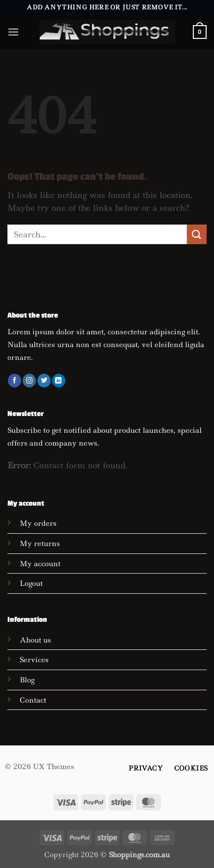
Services (34, 660)
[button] (13, 32)
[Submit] (197, 234)
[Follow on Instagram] (29, 381)
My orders (38, 523)
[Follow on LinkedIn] (59, 381)
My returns (40, 544)
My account (40, 564)
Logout (31, 583)
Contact (33, 700)
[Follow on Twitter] (44, 381)
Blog (27, 680)
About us (35, 640)
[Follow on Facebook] (15, 381)
